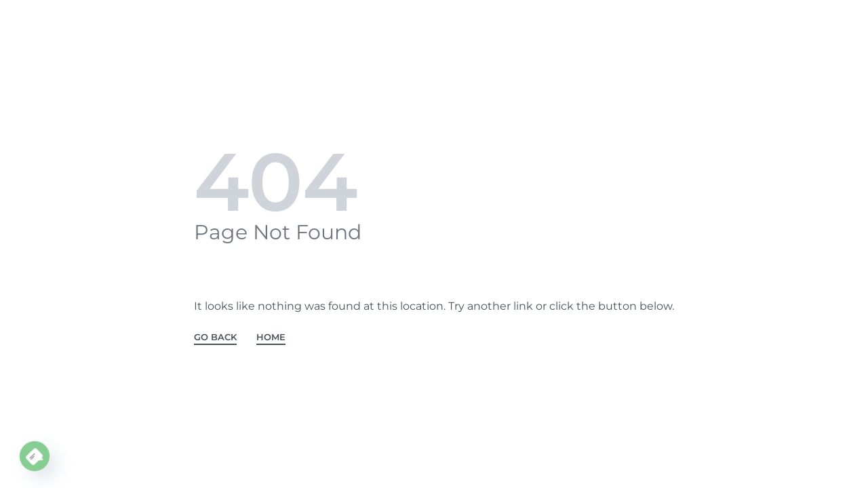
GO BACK (215, 338)
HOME (271, 338)
